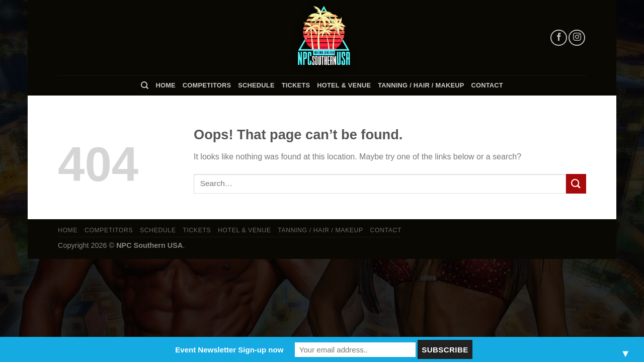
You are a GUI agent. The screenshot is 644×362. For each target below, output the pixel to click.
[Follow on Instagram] (577, 38)
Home (165, 85)
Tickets (296, 85)
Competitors (207, 85)
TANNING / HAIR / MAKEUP (421, 85)
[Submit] (576, 184)
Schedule (256, 85)
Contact (487, 85)
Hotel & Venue (344, 85)
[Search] (145, 85)
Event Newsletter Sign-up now (229, 350)
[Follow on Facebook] (559, 38)
